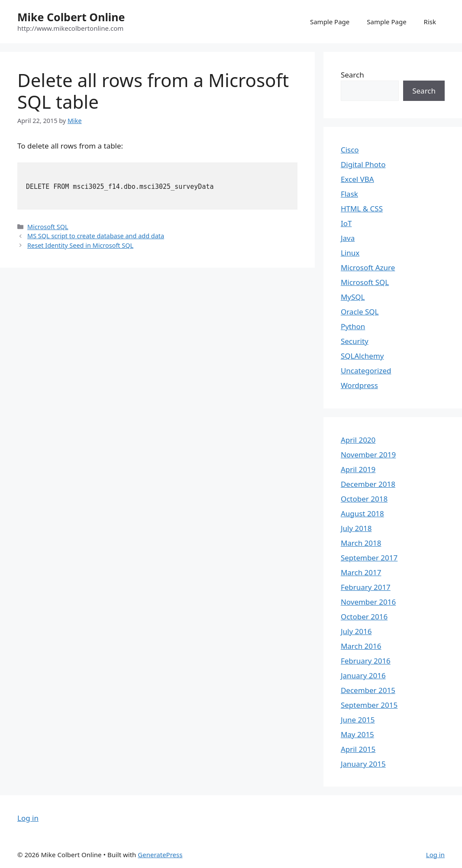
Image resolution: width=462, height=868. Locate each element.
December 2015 (368, 690)
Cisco (350, 150)
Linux (350, 253)
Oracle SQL (360, 312)
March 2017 (361, 572)
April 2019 (358, 469)
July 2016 (356, 631)
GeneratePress (160, 855)
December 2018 (368, 484)
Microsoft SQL (48, 227)
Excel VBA (357, 179)
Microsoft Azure (368, 267)
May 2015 (357, 734)
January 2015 (363, 764)
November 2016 (368, 602)
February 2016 (366, 661)
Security (355, 341)
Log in (28, 818)
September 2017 (369, 558)
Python (353, 326)
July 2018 (356, 528)
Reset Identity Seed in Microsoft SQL (80, 245)
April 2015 (358, 749)
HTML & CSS (362, 209)
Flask (349, 194)
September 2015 (369, 705)
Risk (430, 22)
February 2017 (366, 587)
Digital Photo (363, 164)
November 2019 (368, 455)
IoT (346, 223)
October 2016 (364, 617)
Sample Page (330, 22)
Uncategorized (366, 371)
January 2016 (363, 675)
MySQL (353, 297)
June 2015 (358, 720)
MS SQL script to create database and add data (96, 236)
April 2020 (358, 440)
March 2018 (361, 543)
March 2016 (361, 646)
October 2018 (364, 499)
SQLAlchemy (362, 356)
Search (352, 75)
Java (348, 238)
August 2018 (362, 513)
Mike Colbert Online (71, 17)
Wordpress (359, 385)
